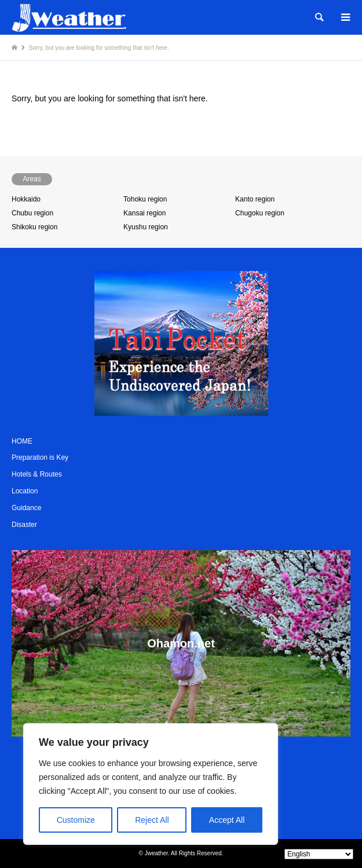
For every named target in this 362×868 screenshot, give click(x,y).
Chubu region (32, 213)
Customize (76, 820)
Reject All (152, 820)
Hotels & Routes (37, 474)
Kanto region (255, 199)
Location (25, 491)
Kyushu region (146, 227)
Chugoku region (260, 213)
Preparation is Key (40, 457)
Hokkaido (26, 199)
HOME (22, 441)
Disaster (24, 525)
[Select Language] (319, 854)
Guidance (26, 508)
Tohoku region (145, 199)
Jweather (156, 853)
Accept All (227, 820)
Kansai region (145, 213)
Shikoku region (34, 227)
